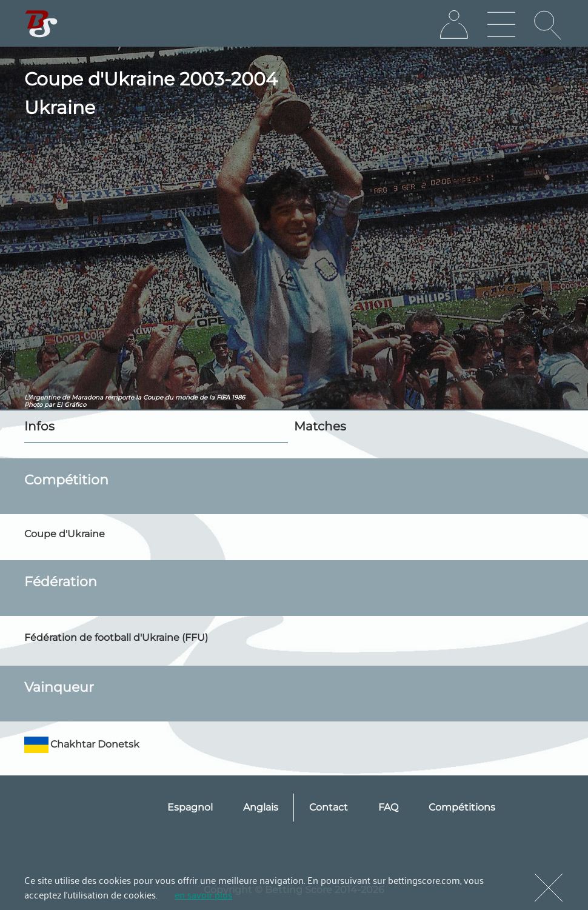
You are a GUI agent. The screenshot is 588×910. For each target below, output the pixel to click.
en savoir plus (203, 894)
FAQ (388, 807)
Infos (39, 426)
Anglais (261, 807)
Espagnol (190, 807)
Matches (320, 426)
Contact (329, 807)
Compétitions (462, 807)
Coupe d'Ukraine (65, 534)
